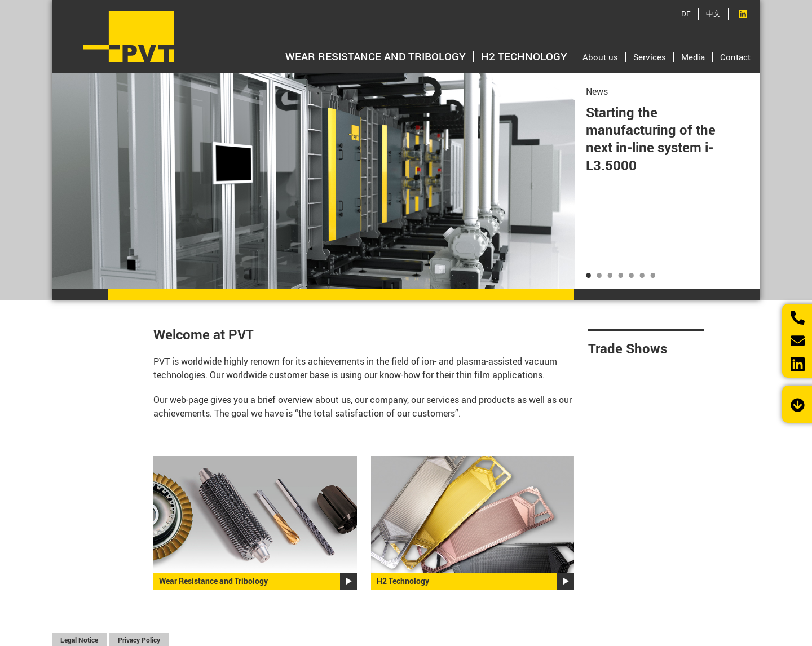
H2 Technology (524, 56)
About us (600, 57)
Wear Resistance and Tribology (376, 56)
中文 (713, 14)
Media (693, 57)
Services (650, 57)
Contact (735, 57)
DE (686, 14)
